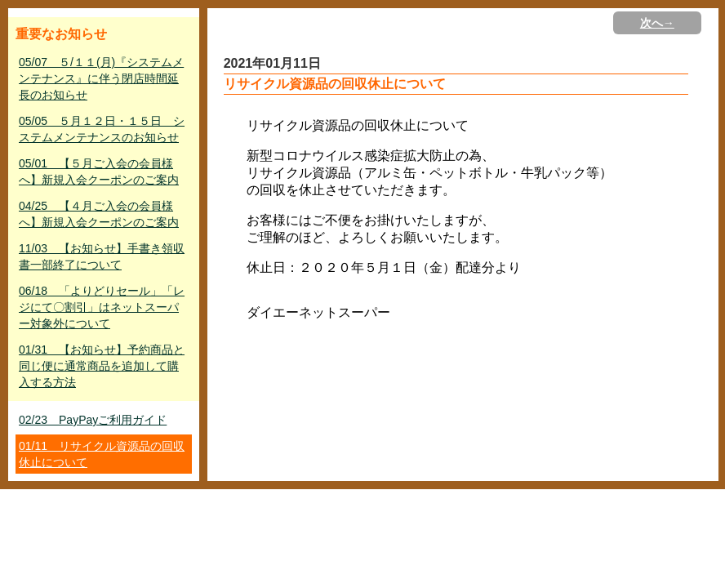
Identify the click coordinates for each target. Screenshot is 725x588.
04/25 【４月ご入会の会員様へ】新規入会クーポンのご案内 (99, 214)
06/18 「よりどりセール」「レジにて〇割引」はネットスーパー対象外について (102, 307)
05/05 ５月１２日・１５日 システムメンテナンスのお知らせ (102, 129)
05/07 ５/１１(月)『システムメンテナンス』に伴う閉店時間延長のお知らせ (101, 78)
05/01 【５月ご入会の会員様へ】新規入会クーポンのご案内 (99, 171)
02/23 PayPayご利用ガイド (93, 420)
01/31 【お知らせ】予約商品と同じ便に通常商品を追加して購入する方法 (102, 366)
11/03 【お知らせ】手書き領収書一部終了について (102, 256)
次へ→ (657, 23)
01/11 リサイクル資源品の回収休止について (102, 454)
